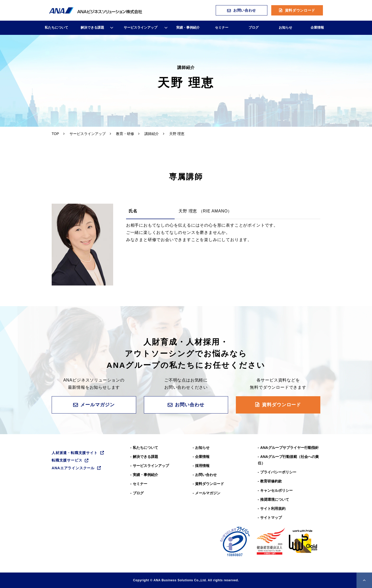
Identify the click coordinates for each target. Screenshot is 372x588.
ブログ (254, 27)
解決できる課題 (92, 27)
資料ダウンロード (300, 10)
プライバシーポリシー (278, 472)
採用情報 (202, 466)
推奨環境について (275, 499)
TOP (55, 134)
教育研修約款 (271, 481)
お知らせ (285, 27)
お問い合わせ (245, 10)
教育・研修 (125, 134)
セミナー (222, 27)
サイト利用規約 (273, 508)
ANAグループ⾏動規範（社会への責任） (288, 460)
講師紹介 (152, 134)
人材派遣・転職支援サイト (75, 453)
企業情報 (317, 27)
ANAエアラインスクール (73, 468)
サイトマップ (271, 518)
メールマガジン (97, 405)
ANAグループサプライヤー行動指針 (289, 448)
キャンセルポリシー (276, 490)
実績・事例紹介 (188, 27)
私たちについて (56, 27)
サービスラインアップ (141, 27)
